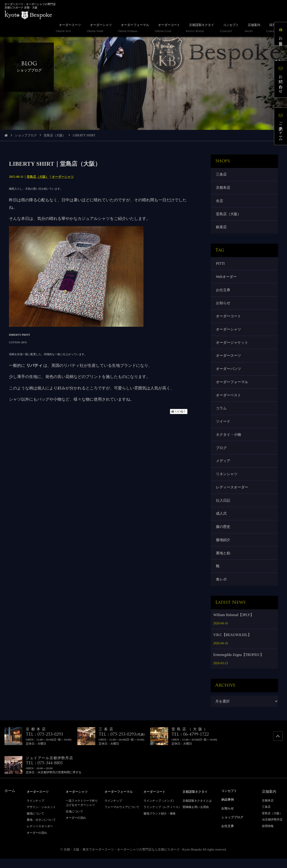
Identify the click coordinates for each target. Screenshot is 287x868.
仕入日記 (223, 508)
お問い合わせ (281, 80)
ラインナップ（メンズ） (160, 810)
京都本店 (223, 188)
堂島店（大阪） (55, 135)
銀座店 (222, 229)
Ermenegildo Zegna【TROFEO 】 (238, 664)
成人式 (222, 521)
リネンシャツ (227, 481)
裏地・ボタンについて (41, 829)
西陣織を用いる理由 (196, 816)
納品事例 (228, 809)
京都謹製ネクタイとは (197, 810)
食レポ (222, 589)
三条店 (222, 175)
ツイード (223, 427)
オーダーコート (229, 319)
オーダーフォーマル (232, 387)
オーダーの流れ (37, 842)
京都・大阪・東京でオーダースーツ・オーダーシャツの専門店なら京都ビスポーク (122, 859)
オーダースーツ (229, 360)
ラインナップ (35, 810)
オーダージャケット (232, 346)
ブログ (222, 454)
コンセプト (230, 800)
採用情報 (268, 836)
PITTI (221, 265)
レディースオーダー (232, 494)
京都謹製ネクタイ (197, 801)
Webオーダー (227, 279)
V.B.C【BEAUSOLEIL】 (232, 644)
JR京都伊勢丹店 (272, 829)
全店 (220, 201)
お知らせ (223, 306)
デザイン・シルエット (41, 816)
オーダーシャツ (63, 177)
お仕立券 (223, 292)
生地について (74, 821)
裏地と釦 (223, 562)
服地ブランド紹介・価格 (160, 823)
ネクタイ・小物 (229, 440)
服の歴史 (223, 535)
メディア (223, 467)
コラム (222, 414)
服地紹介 (223, 548)
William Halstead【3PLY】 (233, 624)
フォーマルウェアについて (122, 816)
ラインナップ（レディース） (162, 816)
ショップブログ (26, 135)
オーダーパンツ (229, 373)
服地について (35, 823)
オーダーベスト (229, 400)
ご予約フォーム (281, 127)
